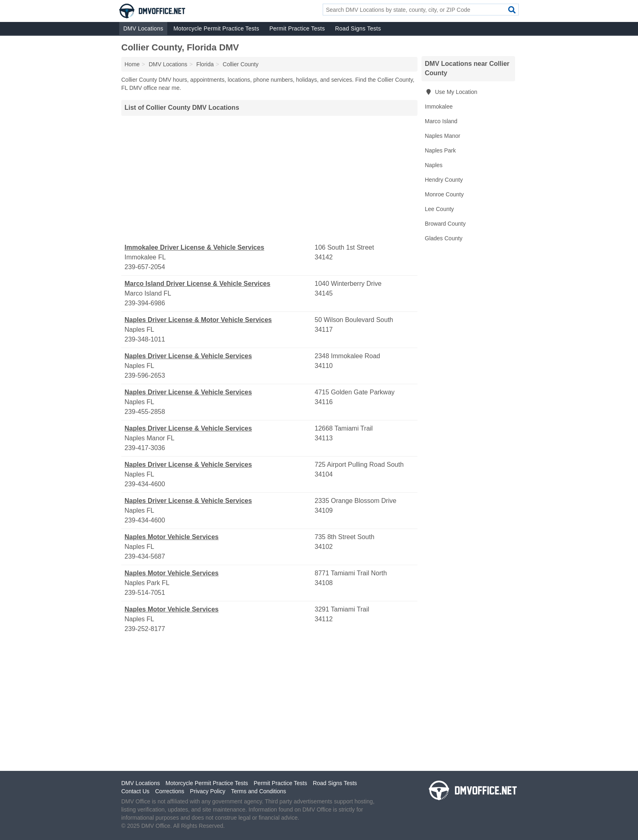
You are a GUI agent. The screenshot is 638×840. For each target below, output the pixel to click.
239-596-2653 (145, 375)
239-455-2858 (145, 412)
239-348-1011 (145, 339)
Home (132, 64)
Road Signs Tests (358, 28)
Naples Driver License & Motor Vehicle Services (198, 320)
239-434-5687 (145, 556)
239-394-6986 (145, 303)
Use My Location (451, 92)
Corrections (170, 791)
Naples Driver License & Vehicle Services (188, 356)
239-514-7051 (145, 593)
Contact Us (135, 791)
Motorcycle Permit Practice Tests (216, 28)
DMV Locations (143, 28)
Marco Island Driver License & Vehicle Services (197, 284)
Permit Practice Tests (297, 28)
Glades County (444, 238)
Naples (434, 165)
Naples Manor (442, 136)
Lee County (439, 209)
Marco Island (441, 121)
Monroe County (444, 194)
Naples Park (440, 150)
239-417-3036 (145, 448)
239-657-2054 (145, 267)
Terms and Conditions (259, 791)
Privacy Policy (208, 791)
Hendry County (444, 180)
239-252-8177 (145, 629)
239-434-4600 (145, 484)
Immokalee (439, 107)
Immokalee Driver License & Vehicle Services (194, 247)
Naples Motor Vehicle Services (172, 537)
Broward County (445, 224)
